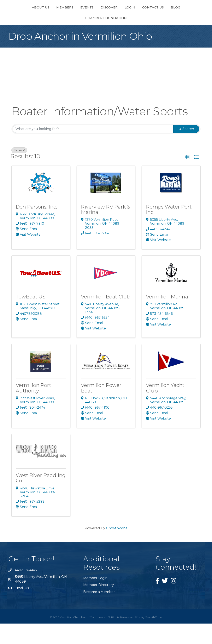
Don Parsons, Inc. (36, 227)
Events (68, 17)
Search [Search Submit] (186, 149)
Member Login (95, 598)
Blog (194, 17)
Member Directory (99, 605)
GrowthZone (117, 549)
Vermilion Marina (167, 317)
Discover (90, 17)
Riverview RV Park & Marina (106, 230)
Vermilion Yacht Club (165, 408)
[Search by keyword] (93, 149)
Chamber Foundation (106, 38)
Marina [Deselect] (19, 171)
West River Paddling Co (41, 498)
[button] (187, 178)
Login (149, 17)
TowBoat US (31, 317)
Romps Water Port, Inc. (169, 230)
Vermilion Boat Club (106, 317)
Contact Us (172, 17)
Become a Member (99, 612)
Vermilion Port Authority (33, 408)
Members (46, 17)
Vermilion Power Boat (101, 408)
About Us (22, 17)
